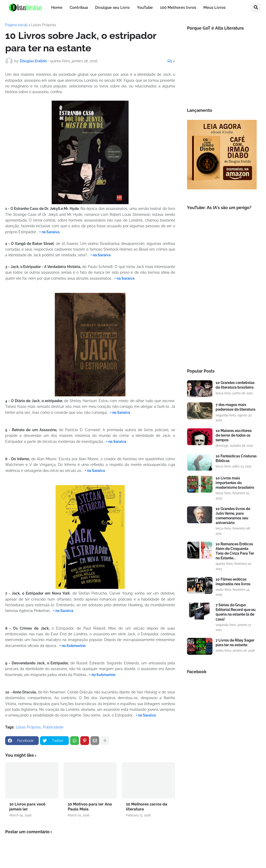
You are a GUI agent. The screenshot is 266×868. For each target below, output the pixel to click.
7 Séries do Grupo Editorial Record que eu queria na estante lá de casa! (236, 612)
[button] (256, 8)
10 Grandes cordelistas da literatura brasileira (235, 385)
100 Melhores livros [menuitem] (178, 8)
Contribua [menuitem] (79, 8)
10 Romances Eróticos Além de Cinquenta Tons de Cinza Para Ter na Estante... (235, 551)
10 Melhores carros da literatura (147, 807)
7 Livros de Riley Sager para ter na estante (235, 643)
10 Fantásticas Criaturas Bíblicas (236, 458)
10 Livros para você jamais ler (27, 807)
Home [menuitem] (57, 8)
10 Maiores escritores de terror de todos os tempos (234, 435)
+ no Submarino (72, 646)
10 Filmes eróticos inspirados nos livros (233, 582)
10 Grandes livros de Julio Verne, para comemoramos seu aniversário (233, 516)
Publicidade (53, 727)
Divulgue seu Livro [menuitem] (112, 8)
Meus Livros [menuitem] (214, 8)
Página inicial (16, 25)
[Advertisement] (222, 322)
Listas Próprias (44, 25)
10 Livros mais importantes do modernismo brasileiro (235, 483)
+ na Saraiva (49, 232)
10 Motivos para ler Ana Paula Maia (90, 807)
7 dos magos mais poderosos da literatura (235, 407)
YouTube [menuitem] (145, 8)
